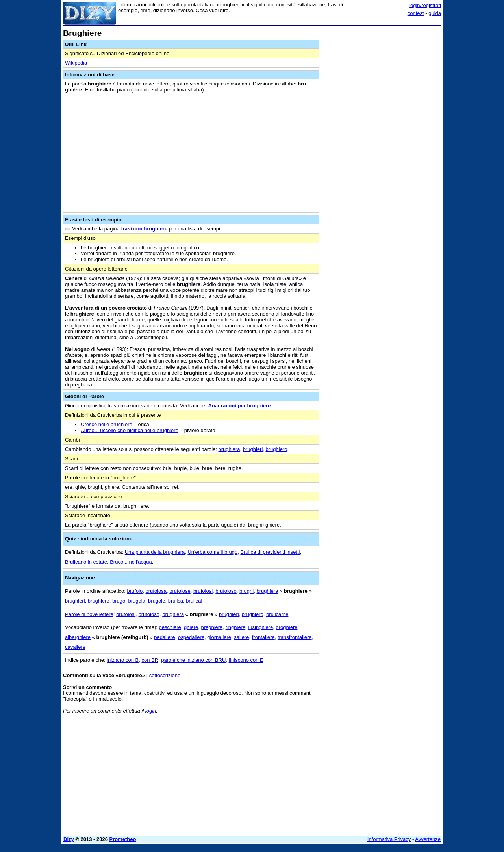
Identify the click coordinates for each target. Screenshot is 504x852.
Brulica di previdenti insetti (270, 552)
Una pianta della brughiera (155, 552)
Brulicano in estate (86, 562)
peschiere (170, 627)
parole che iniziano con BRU (193, 660)
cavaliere (75, 647)
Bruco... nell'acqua (131, 562)
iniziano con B (123, 660)
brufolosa (156, 591)
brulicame (277, 614)
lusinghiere (260, 627)
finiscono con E (246, 660)
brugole (157, 601)
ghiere (191, 627)
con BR (150, 660)
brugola (136, 601)
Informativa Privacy (389, 839)
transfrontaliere (295, 637)
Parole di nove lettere (89, 614)
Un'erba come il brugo (212, 552)
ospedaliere (191, 637)
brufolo (135, 591)
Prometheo (123, 839)
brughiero (277, 449)
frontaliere (263, 637)
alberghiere (78, 637)
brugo (119, 601)
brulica (176, 601)
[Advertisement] (382, 147)
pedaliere (165, 637)
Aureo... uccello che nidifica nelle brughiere (130, 430)
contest (416, 13)
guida (435, 13)
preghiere (212, 627)
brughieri (253, 449)
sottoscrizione (165, 675)
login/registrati (425, 5)
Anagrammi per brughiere (239, 406)
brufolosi (203, 591)
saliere (241, 637)
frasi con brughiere (144, 229)
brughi (246, 591)
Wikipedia (76, 63)
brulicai (194, 601)
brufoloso (226, 591)
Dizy (69, 839)
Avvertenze (428, 839)
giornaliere (219, 637)
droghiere (287, 627)
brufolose (180, 591)
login (151, 711)
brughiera (229, 449)
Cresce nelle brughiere (107, 424)
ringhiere (236, 627)
